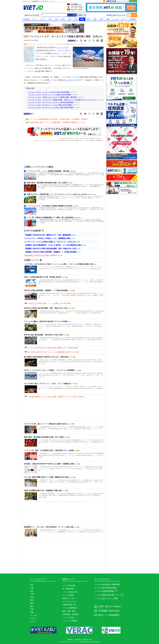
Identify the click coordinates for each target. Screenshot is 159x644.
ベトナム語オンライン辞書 (106, 598)
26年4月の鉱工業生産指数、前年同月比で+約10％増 (43, 335)
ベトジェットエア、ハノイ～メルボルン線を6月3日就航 (48, 92)
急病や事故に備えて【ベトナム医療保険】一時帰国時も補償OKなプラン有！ (58, 122)
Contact (117, 606)
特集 (108, 19)
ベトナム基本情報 (69, 586)
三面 (69, 19)
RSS (90, 640)
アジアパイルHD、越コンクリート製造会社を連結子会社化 (46, 424)
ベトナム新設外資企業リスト (109, 595)
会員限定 (133, 19)
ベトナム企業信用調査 (106, 591)
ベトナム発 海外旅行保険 (105, 588)
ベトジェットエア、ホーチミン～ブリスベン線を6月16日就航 (50, 102)
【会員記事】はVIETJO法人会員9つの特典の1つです (43, 255)
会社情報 (26, 19)
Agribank (69, 11)
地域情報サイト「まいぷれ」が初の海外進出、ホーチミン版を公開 (49, 527)
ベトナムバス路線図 (70, 621)
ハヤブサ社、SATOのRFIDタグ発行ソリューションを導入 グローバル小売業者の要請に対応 (59, 264)
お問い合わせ (105, 606)
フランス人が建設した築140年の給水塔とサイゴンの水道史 (46, 321)
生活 (76, 19)
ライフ (34, 19)
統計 (95, 19)
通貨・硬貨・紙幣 (69, 611)
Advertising (114, 611)
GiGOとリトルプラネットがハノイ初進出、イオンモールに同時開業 (49, 370)
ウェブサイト (69, 80)
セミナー (43, 19)
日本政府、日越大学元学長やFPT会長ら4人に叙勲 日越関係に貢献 (49, 464)
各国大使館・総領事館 (70, 614)
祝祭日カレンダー (69, 598)
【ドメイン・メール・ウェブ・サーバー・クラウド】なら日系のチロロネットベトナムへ (57, 44)
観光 (82, 19)
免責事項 (99, 141)
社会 (50, 19)
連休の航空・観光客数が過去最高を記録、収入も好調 (44, 437)
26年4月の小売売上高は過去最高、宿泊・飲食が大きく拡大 (46, 308)
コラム (33, 621)
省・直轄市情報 (68, 589)
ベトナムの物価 (68, 595)
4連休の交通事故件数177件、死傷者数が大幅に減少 (43, 490)
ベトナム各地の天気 (70, 592)
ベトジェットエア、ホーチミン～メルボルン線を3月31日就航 (50, 107)
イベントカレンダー (70, 602)
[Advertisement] (62, 154)
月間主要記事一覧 (69, 605)
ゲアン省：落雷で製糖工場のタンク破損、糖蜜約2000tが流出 (47, 477)
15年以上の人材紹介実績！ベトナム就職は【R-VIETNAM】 (50, 303)
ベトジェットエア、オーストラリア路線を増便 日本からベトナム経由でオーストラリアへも (62, 100)
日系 (56, 19)
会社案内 (85, 640)
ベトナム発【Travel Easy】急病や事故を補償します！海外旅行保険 (53, 348)
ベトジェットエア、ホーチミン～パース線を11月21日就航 (49, 95)
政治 (89, 19)
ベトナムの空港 (68, 618)
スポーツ (124, 19)
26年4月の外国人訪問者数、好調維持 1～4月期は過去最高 (46, 290)
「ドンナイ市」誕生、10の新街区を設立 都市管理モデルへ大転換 (49, 450)
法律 (101, 19)
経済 (63, 19)
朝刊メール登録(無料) (109, 615)
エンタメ (115, 19)
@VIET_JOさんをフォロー (116, 15)
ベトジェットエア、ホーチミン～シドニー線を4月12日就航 (50, 105)
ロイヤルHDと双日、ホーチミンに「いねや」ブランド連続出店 (47, 384)
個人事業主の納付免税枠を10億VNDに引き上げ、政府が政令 (46, 357)
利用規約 (92, 141)
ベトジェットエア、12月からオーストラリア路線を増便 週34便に (53, 97)
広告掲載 (103, 611)
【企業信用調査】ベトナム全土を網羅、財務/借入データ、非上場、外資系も (56, 397)
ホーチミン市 (62, 50)
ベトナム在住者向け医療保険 (107, 584)
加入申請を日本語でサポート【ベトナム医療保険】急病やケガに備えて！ (55, 352)
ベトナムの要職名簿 (70, 608)
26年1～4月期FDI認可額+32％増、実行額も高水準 (43, 277)
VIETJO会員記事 (33, 231)
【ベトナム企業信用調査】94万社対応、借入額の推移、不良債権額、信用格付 (59, 119)
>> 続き (42, 188)
